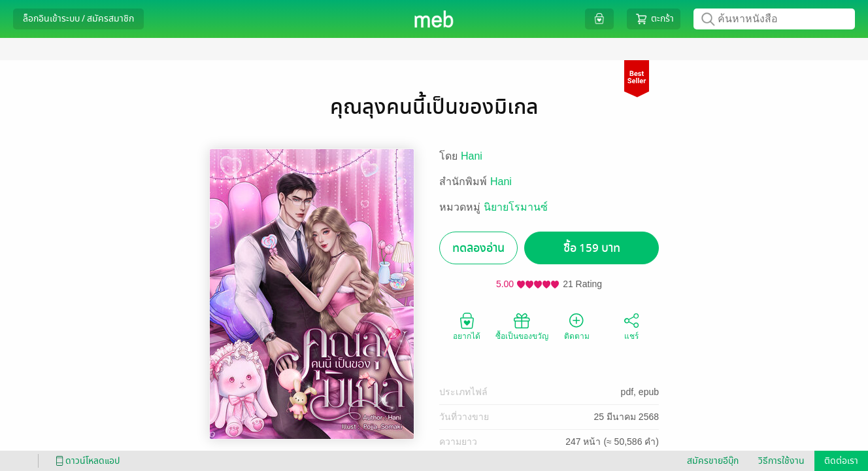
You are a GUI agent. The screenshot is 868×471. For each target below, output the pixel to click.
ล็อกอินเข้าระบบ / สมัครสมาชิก (78, 19)
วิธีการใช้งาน (781, 461)
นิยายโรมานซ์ (516, 207)
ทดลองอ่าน (478, 248)
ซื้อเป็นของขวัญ (522, 326)
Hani (472, 156)
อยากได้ (467, 326)
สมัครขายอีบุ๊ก (713, 461)
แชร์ (631, 326)
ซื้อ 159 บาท (592, 248)
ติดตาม (577, 326)
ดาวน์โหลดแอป (86, 461)
